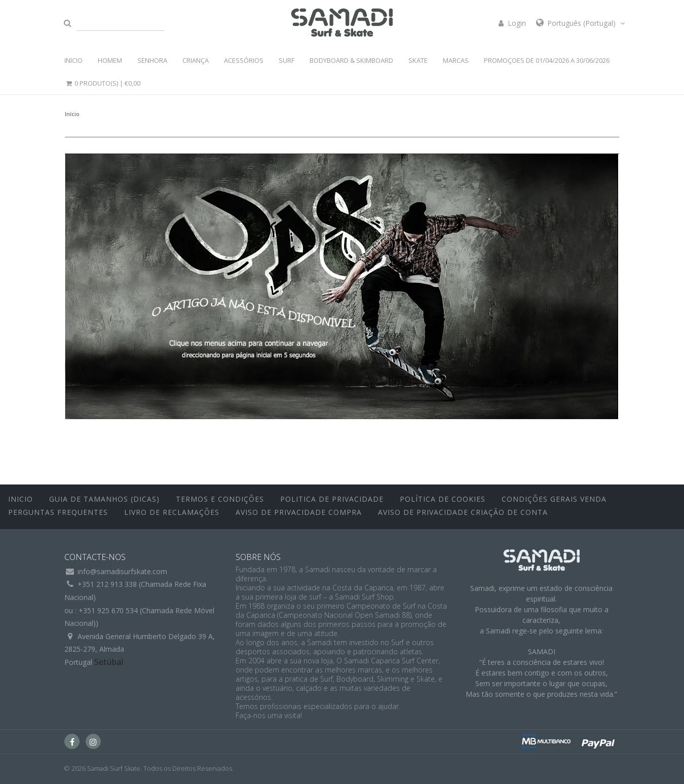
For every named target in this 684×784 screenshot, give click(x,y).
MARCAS (456, 60)
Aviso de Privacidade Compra (299, 512)
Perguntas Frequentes (58, 512)
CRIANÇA (196, 60)
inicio (21, 499)
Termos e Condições (220, 499)
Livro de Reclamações (172, 512)
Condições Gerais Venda (554, 499)
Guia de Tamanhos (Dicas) (104, 499)
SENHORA (152, 60)
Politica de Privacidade (332, 499)
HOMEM (110, 60)
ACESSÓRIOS (244, 60)
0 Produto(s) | (102, 83)
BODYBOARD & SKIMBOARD (351, 60)
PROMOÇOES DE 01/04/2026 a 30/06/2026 (547, 60)
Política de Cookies (443, 499)
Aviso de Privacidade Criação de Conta (463, 512)
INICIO (73, 60)
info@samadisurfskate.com (122, 571)
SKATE (418, 60)
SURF (287, 60)
